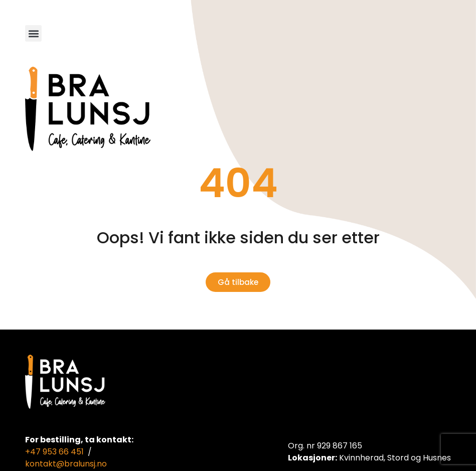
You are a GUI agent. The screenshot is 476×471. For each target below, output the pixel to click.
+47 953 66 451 (54, 452)
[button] (33, 33)
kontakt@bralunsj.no (66, 464)
